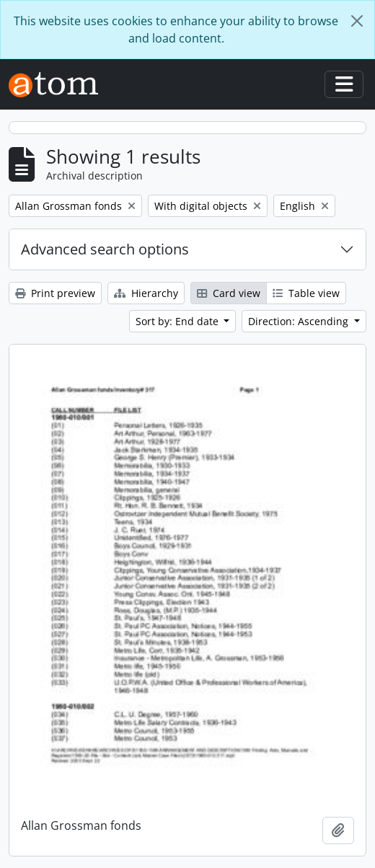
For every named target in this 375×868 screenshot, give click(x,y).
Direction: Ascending (300, 321)
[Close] (357, 21)
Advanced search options (105, 249)
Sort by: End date (178, 321)
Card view (229, 293)
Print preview (55, 293)
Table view (306, 293)
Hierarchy (146, 293)
